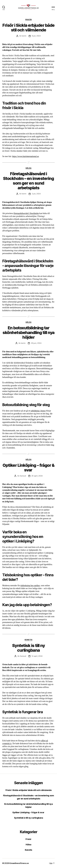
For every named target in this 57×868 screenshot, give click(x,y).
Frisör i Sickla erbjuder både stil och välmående (28, 28)
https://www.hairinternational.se (26, 156)
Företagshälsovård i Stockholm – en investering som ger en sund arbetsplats (28, 181)
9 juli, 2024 (36, 36)
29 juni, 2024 (36, 343)
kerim (24, 36)
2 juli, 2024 (36, 194)
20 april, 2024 (37, 476)
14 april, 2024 (37, 656)
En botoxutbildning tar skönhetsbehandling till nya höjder (28, 333)
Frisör (28, 20)
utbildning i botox (38, 411)
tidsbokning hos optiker (30, 586)
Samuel (23, 476)
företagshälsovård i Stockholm (26, 213)
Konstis (29, 640)
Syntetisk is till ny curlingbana (28, 648)
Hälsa (29, 168)
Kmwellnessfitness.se (19, 863)
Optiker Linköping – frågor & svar (28, 468)
